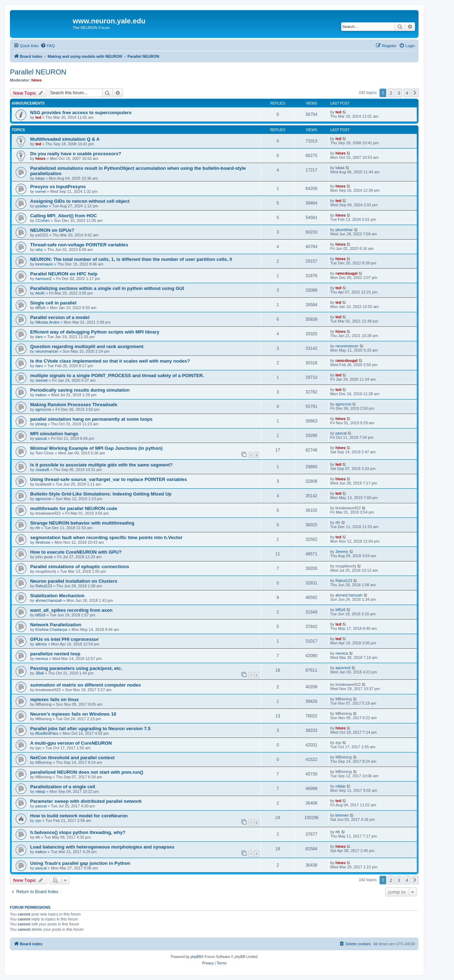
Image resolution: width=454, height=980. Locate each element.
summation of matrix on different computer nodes (85, 685)
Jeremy (342, 551)
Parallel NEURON (38, 72)
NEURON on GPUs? (52, 230)
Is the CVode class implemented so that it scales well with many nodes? (110, 361)
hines (37, 80)
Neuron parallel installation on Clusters (74, 581)
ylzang (41, 424)
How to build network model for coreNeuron (79, 816)
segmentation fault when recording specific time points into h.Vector (106, 537)
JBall (40, 673)
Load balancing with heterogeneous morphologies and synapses (102, 847)
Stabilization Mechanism (57, 596)
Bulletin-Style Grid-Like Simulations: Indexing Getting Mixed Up (101, 494)
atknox (41, 644)
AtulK (40, 293)
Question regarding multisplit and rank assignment (87, 346)
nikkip (40, 791)
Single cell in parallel (53, 303)
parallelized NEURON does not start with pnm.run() (87, 772)
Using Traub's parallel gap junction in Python (80, 863)
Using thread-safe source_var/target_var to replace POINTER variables (109, 479)
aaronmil (343, 668)
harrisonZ (44, 279)
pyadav (42, 206)
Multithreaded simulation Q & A (65, 139)
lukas (40, 178)
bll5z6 (41, 308)
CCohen (43, 220)
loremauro (44, 264)
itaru (39, 337)
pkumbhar (344, 230)
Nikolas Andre (48, 322)
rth (38, 528)
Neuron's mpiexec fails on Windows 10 (73, 714)
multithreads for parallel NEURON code (74, 508)
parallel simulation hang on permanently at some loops (91, 419)
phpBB (196, 957)
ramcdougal (347, 273)
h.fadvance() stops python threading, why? (78, 832)
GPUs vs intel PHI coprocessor (65, 639)
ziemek (42, 380)
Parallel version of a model (60, 317)
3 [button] (399, 93)
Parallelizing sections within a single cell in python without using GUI (107, 288)
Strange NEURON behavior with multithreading (82, 523)
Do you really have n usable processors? (76, 154)
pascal (41, 438)
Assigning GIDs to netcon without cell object (80, 201)
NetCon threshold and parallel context (72, 758)
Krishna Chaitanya (51, 629)
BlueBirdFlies (47, 733)
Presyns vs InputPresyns (58, 187)
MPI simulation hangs (54, 434)
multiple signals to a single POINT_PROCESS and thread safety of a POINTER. (117, 376)
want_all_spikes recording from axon (71, 610)
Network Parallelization (56, 625)
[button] (415, 93)
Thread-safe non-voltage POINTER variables (79, 245)
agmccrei (43, 409)
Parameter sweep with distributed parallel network (86, 801)
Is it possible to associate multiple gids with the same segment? (101, 465)
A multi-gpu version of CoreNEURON (71, 743)
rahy (39, 250)
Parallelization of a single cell (63, 787)
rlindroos (43, 542)
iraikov (41, 395)
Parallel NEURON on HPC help (64, 274)
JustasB (42, 470)
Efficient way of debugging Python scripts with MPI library (95, 332)
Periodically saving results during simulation (80, 390)
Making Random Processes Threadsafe (74, 405)
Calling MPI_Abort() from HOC (63, 216)
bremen (342, 815)
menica (42, 659)
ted (38, 117)
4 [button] (407, 93)
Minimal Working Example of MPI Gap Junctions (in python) (96, 448)
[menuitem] (48, 46)
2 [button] (391, 93)
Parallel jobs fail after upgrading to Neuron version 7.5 (90, 729)
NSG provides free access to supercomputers (81, 113)
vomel (41, 191)
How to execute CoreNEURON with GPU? (76, 552)
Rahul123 (44, 586)
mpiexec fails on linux (54, 699)
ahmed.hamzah (49, 600)
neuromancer (47, 351)
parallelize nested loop (55, 654)
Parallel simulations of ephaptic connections (80, 567)
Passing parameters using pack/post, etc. (76, 668)
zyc (38, 748)
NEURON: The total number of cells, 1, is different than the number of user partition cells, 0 (131, 259)
